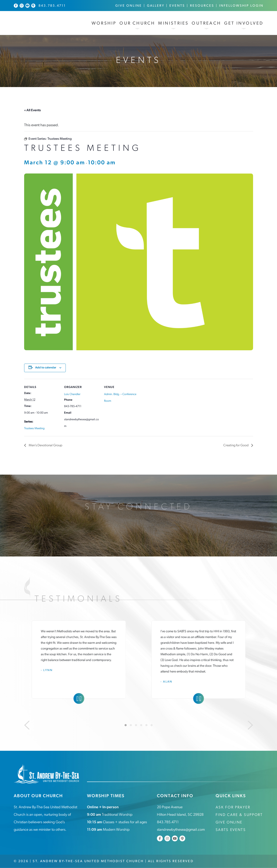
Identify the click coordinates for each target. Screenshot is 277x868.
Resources (202, 6)
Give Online (129, 6)
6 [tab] (152, 725)
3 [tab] (136, 725)
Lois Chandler (72, 394)
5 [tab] (146, 725)
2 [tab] (131, 725)
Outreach (206, 23)
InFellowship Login (241, 6)
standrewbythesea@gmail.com (181, 830)
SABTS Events (231, 830)
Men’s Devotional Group (45, 445)
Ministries (173, 23)
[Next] (250, 725)
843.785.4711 (52, 6)
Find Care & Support (239, 815)
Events (177, 6)
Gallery (156, 6)
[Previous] (27, 725)
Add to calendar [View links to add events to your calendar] (46, 368)
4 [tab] (141, 725)
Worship (104, 23)
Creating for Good (236, 445)
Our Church (137, 23)
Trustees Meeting (34, 428)
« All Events (32, 110)
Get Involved (244, 23)
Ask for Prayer (233, 808)
